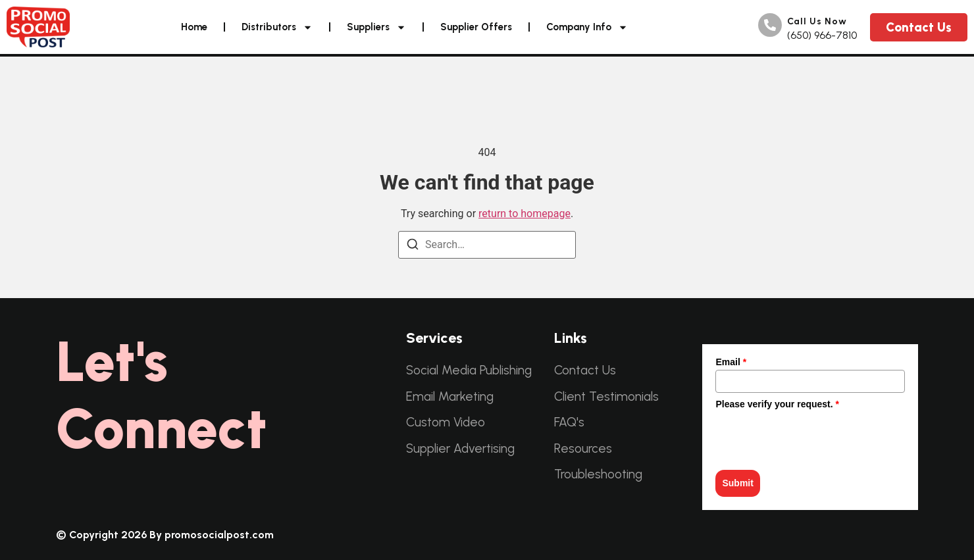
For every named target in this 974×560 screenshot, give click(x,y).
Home (194, 27)
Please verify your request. (777, 404)
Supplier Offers (476, 27)
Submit (737, 483)
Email (731, 362)
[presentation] (815, 438)
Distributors (277, 27)
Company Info (587, 27)
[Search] (413, 244)
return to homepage (525, 214)
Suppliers (376, 27)
